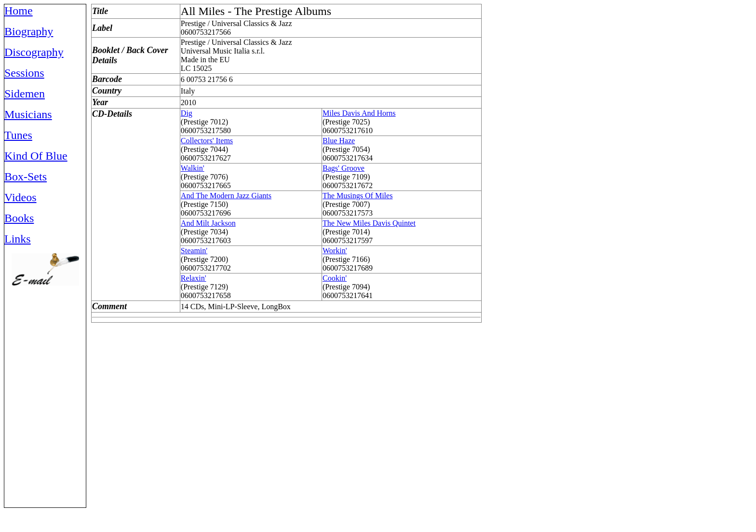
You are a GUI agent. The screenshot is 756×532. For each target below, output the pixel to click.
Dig (187, 113)
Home (19, 11)
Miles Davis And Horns (359, 113)
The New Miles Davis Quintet (369, 223)
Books (19, 218)
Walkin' (193, 168)
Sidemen (25, 94)
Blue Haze (339, 141)
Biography (29, 31)
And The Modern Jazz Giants (226, 196)
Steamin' (194, 251)
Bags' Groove (344, 168)
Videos (20, 197)
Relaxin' (194, 278)
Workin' (335, 251)
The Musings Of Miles (358, 196)
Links (18, 239)
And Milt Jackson (208, 223)
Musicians (28, 114)
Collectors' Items (207, 141)
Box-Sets (26, 177)
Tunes (18, 135)
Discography (34, 52)
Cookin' (335, 278)
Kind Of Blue (36, 156)
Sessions (24, 73)
